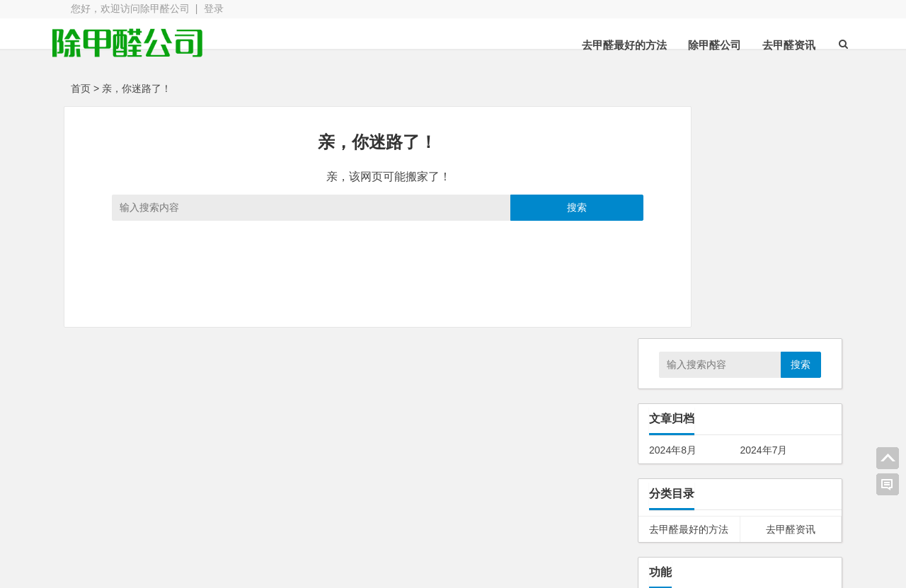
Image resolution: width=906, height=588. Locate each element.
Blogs (277, 569)
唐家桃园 (261, 494)
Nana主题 (131, 524)
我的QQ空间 (764, 521)
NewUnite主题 (366, 543)
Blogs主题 (356, 524)
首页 (81, 88)
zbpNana (241, 524)
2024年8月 (673, 218)
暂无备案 (449, 569)
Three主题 (245, 543)
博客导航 (467, 543)
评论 (669, 409)
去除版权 (467, 524)
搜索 (525, 207)
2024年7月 (764, 218)
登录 (214, 8)
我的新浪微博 (764, 560)
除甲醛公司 (696, 45)
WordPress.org (682, 428)
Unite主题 (131, 543)
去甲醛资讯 (770, 45)
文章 (669, 391)
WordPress (385, 569)
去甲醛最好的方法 (606, 45)
